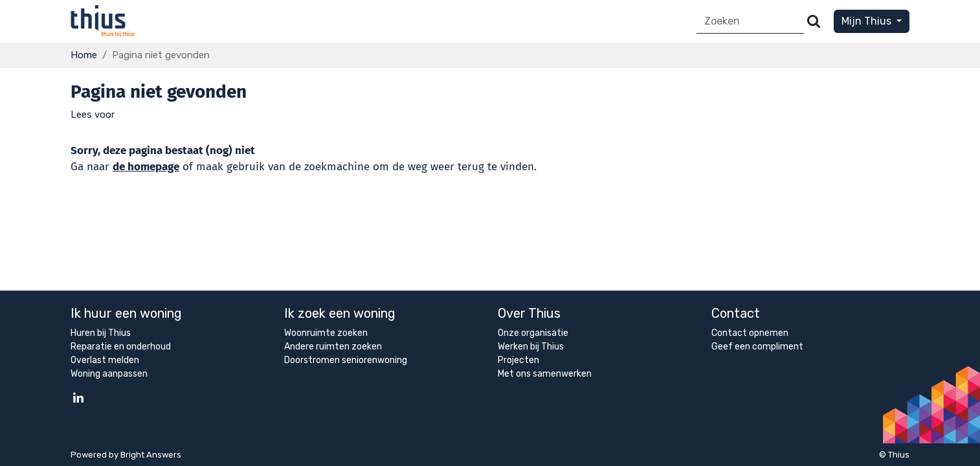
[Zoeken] (751, 22)
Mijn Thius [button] (868, 21)
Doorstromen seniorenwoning (346, 360)
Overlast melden (105, 360)
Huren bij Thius (101, 333)
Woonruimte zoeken (326, 333)
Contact (736, 313)
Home (84, 55)
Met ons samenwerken (545, 374)
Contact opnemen (750, 333)
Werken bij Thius (531, 347)
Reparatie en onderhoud (121, 347)
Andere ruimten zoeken (333, 347)
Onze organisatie (533, 333)
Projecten (518, 360)
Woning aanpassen (109, 374)
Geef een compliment (757, 347)
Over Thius (529, 313)
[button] (93, 115)
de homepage (146, 167)
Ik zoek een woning (340, 313)
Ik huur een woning (126, 313)
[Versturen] (814, 22)
